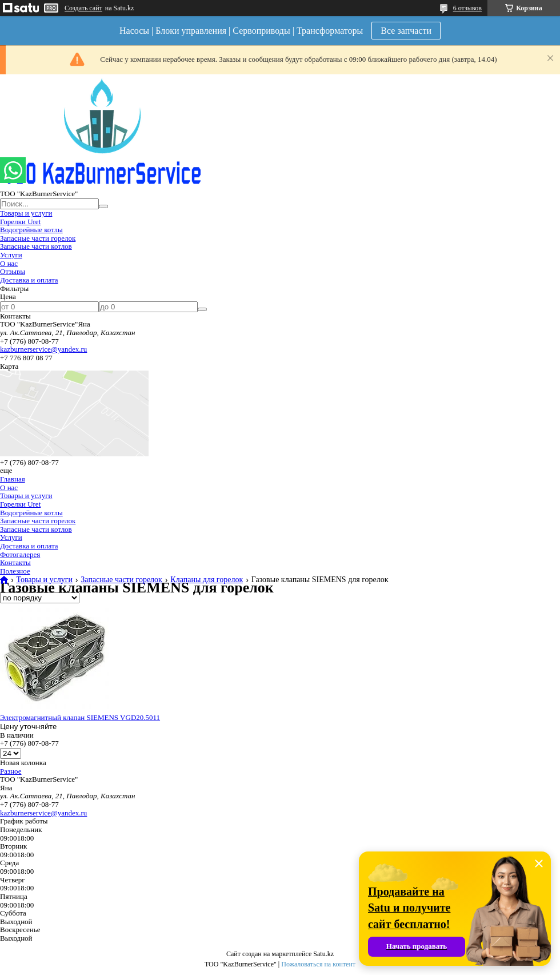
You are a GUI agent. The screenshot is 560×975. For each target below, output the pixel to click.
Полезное (15, 571)
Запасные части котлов (36, 246)
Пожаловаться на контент (318, 964)
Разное (11, 771)
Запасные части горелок (38, 238)
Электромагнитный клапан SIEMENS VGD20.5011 (80, 717)
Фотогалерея (20, 554)
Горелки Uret (20, 222)
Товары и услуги (26, 213)
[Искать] (103, 206)
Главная (13, 479)
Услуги (11, 255)
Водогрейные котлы (31, 230)
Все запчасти (406, 31)
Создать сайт (83, 8)
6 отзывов (467, 8)
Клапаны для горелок (207, 580)
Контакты (15, 562)
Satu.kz (323, 954)
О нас (9, 263)
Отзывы (13, 271)
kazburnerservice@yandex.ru (43, 349)
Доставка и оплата (29, 280)
